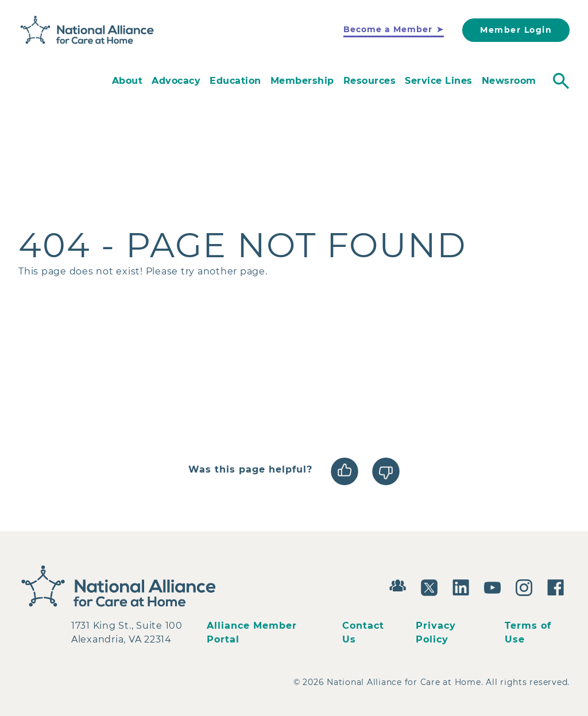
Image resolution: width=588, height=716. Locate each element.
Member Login (516, 30)
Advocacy (176, 81)
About (127, 81)
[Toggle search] (561, 81)
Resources (370, 81)
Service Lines (439, 81)
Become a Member (388, 29)
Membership (302, 81)
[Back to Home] (87, 30)
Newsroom (509, 81)
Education (235, 81)
